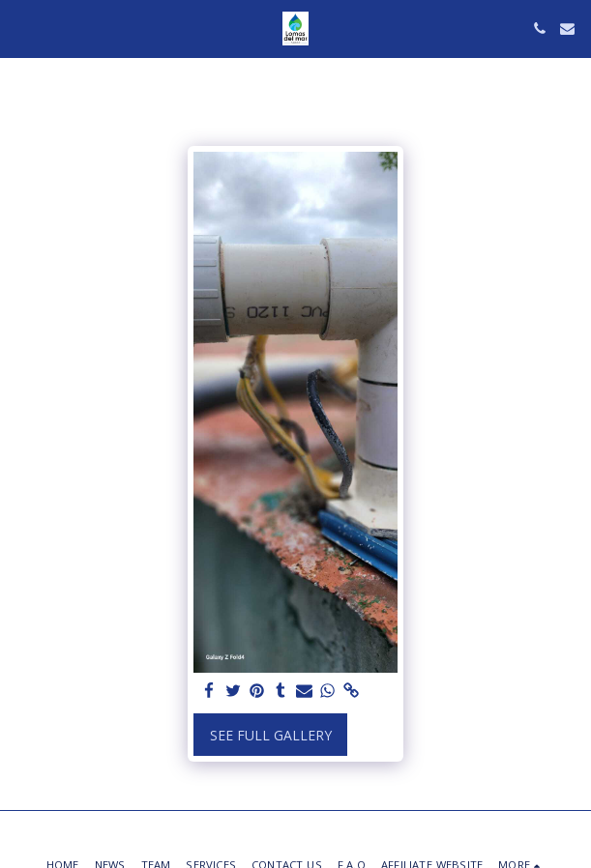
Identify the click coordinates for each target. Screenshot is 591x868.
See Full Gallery (271, 735)
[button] (21, 28)
